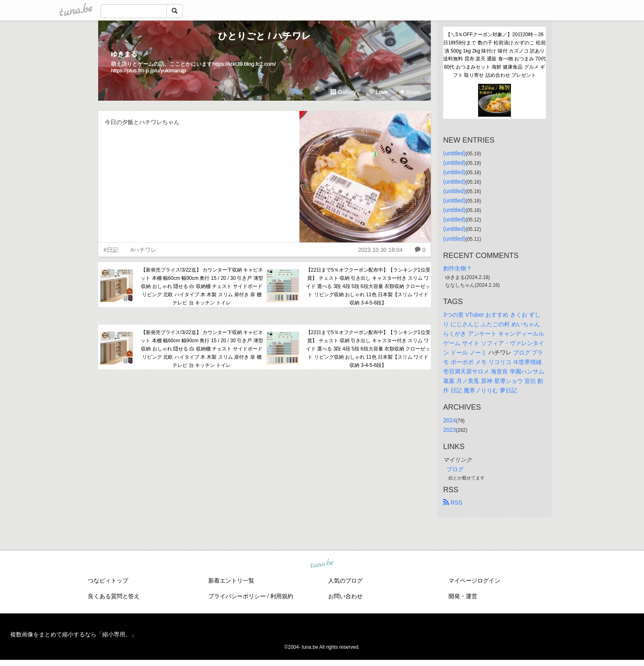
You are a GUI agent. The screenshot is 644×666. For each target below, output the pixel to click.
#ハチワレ (144, 250)
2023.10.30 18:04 (380, 250)
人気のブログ (345, 581)
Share (410, 92)
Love (378, 92)
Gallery (343, 92)
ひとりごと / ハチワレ (264, 36)
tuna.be (322, 564)
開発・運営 (463, 596)
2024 (450, 420)
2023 (450, 430)
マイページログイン (474, 581)
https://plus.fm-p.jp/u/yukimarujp (149, 70)
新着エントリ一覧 (231, 581)
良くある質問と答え (114, 596)
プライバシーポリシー (237, 596)
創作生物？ (458, 268)
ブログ (455, 469)
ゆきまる (124, 54)
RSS (453, 502)
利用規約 (282, 596)
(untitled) (454, 153)
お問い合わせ (345, 596)
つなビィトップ (108, 581)
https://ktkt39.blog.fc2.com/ (244, 64)
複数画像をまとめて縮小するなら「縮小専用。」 (74, 634)
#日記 (111, 250)
